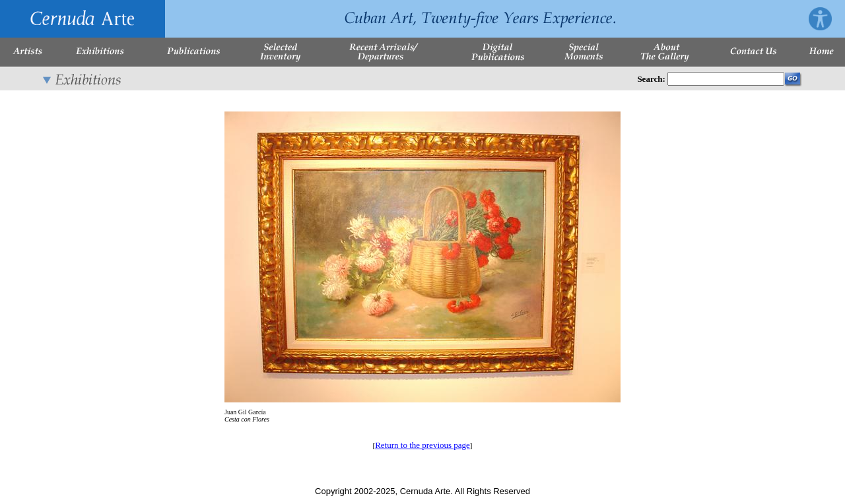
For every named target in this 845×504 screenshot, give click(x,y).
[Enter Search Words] (726, 79)
